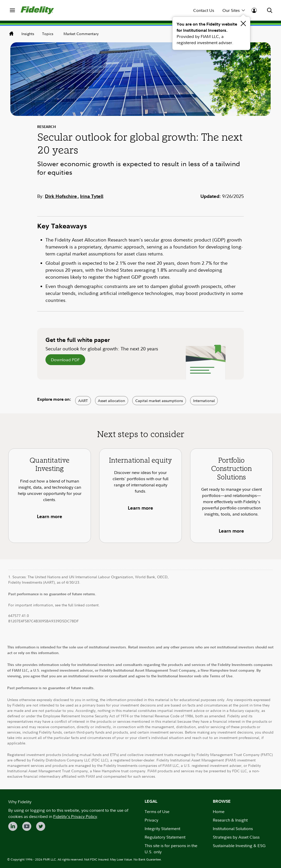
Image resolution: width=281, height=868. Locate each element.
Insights (28, 34)
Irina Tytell (92, 196)
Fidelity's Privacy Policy (75, 816)
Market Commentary (81, 34)
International (204, 401)
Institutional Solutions (233, 829)
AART (83, 401)
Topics (48, 34)
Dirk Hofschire (61, 196)
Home (219, 811)
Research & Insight (230, 820)
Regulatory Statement (165, 837)
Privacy (151, 820)
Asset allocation (111, 401)
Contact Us (204, 10)
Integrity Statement (162, 829)
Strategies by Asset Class (236, 837)
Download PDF (65, 360)
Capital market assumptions (159, 401)
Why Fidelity (20, 802)
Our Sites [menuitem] (234, 10)
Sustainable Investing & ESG (239, 846)
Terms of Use (157, 811)
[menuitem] (12, 10)
